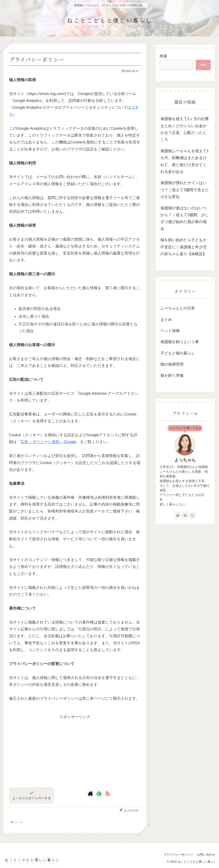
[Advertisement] (75, 750)
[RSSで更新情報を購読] (108, 794)
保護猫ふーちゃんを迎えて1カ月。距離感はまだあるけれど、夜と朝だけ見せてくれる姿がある (185, 161)
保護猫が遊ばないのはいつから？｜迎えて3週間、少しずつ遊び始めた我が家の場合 (185, 218)
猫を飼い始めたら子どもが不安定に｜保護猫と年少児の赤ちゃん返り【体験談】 (183, 247)
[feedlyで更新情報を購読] (99, 794)
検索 (163, 56)
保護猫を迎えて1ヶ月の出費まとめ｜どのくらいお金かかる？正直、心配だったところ (185, 129)
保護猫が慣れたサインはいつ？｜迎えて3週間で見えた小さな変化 (185, 190)
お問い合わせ (206, 855)
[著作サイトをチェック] (90, 794)
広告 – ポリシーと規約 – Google (48, 442)
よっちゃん (185, 460)
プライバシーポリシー (178, 855)
